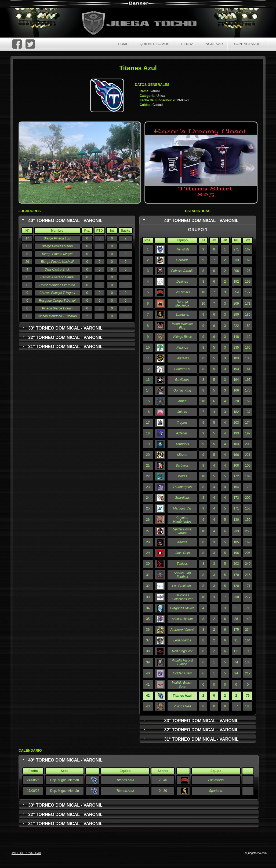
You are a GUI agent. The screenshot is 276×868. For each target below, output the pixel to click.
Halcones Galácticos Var (182, 597)
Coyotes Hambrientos (182, 520)
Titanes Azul (125, 780)
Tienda (187, 44)
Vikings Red (182, 706)
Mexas (182, 476)
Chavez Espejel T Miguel (57, 293)
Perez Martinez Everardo (57, 285)
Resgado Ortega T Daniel (57, 301)
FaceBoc (17, 44)
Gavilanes (182, 380)
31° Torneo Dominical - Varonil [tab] (62, 347)
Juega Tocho (142, 23)
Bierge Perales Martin (57, 246)
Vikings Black (182, 337)
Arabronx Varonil (182, 630)
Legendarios (182, 640)
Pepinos (182, 348)
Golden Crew (182, 673)
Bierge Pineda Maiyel (57, 254)
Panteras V (182, 369)
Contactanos (247, 44)
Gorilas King (182, 390)
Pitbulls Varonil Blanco (182, 662)
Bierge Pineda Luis (57, 238)
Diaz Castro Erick (57, 269)
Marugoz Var (182, 508)
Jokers (182, 412)
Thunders (182, 444)
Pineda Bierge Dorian (57, 308)
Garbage (182, 260)
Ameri (182, 401)
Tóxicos (182, 564)
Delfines (182, 282)
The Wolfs (182, 249)
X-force (182, 542)
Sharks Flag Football (182, 575)
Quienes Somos (155, 44)
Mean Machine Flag (182, 326)
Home (123, 44)
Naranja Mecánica (182, 304)
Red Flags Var (182, 651)
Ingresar (214, 44)
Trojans (182, 423)
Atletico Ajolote (182, 619)
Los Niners (182, 292)
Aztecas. (182, 433)
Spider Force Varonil (182, 531)
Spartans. (182, 315)
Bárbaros (182, 466)
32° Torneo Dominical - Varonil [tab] (62, 337)
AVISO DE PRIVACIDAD (26, 853)
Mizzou (182, 455)
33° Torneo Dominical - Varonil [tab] (62, 328)
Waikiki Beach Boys (182, 685)
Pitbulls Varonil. (182, 271)
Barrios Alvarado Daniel (57, 277)
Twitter (30, 44)
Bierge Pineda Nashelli (57, 262)
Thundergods (182, 487)
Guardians (182, 498)
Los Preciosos (182, 586)
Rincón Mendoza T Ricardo (57, 316)
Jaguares (182, 358)
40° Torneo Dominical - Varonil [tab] (62, 220)
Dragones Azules (182, 608)
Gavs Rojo (182, 553)
